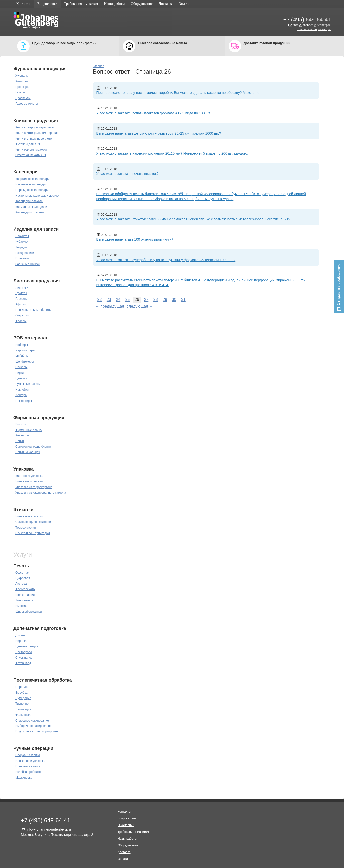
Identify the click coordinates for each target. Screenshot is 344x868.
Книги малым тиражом (31, 150)
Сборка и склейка (28, 755)
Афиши (21, 304)
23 (109, 300)
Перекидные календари (32, 190)
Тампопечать (24, 600)
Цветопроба (24, 652)
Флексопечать (25, 589)
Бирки (20, 373)
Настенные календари (31, 184)
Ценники (21, 378)
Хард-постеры (25, 350)
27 (146, 300)
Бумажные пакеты (28, 384)
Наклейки (22, 390)
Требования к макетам (81, 4)
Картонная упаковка (29, 476)
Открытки (22, 315)
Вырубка (21, 693)
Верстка (21, 641)
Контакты (24, 4)
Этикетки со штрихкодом (33, 533)
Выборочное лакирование (34, 726)
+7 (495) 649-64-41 (307, 19)
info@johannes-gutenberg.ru (312, 25)
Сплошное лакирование (32, 721)
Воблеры (22, 345)
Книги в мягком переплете (34, 139)
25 (128, 300)
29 (165, 300)
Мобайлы (22, 356)
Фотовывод (23, 663)
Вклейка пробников (29, 772)
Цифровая (23, 578)
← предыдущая (110, 306)
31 (183, 300)
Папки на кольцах (28, 452)
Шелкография (25, 595)
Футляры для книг (28, 144)
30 (174, 300)
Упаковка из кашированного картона (41, 493)
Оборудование (142, 4)
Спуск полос (24, 658)
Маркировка (24, 778)
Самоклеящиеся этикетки (33, 522)
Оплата (184, 4)
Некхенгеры (24, 401)
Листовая (22, 584)
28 (156, 300)
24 (118, 300)
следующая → (140, 306)
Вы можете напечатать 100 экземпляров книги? (135, 239)
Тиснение (22, 704)
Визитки (21, 424)
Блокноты (22, 236)
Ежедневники (25, 253)
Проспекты (23, 98)
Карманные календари (31, 207)
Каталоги (22, 81)
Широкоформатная (29, 612)
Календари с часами (30, 212)
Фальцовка (23, 715)
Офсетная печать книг (31, 155)
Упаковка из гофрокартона (34, 487)
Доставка (166, 4)
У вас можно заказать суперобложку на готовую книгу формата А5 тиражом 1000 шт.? (166, 260)
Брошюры (22, 87)
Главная (99, 66)
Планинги (22, 258)
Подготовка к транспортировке (37, 731)
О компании (126, 825)
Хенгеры (21, 395)
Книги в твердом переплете (35, 127)
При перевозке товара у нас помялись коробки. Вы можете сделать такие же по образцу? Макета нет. (179, 93)
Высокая (21, 606)
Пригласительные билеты (33, 310)
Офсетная (23, 573)
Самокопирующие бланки (33, 447)
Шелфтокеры (25, 362)
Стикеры (21, 367)
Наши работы (114, 4)
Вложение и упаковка (30, 761)
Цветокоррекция (27, 646)
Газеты (20, 92)
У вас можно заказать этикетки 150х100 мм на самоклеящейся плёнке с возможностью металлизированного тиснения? (193, 219)
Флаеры (21, 321)
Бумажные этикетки (29, 516)
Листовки (22, 288)
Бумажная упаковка (29, 481)
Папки (20, 441)
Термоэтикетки (26, 528)
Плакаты (21, 299)
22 (100, 300)
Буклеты (21, 293)
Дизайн (20, 635)
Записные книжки (28, 264)
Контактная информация (314, 29)
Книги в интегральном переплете (38, 133)
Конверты (22, 435)
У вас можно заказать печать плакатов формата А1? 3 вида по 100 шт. (154, 113)
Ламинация (23, 709)
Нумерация (23, 698)
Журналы (22, 76)
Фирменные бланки (29, 430)
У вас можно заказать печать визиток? (127, 174)
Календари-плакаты (29, 201)
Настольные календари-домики (37, 196)
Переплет (22, 687)
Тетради (21, 247)
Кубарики (22, 242)
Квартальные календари (32, 179)
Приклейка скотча (28, 766)
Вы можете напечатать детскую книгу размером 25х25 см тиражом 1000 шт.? (159, 133)
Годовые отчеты (27, 104)
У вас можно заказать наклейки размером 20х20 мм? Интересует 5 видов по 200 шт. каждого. (172, 153)
